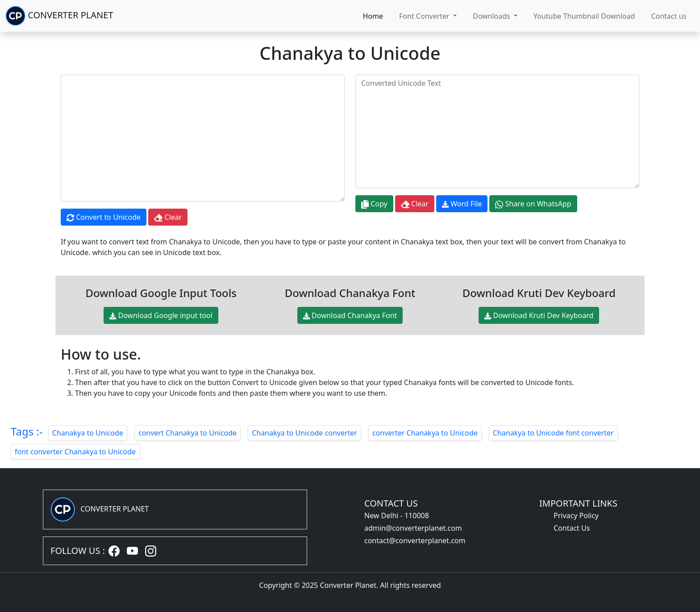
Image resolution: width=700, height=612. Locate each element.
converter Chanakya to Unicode (425, 433)
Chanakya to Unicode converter (304, 433)
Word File (462, 204)
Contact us (669, 16)
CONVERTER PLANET (59, 16)
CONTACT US (391, 503)
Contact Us (572, 528)
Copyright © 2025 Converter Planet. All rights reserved (350, 585)
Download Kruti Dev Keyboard (539, 315)
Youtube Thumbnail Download (584, 16)
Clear (168, 217)
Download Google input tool (161, 315)
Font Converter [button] (425, 16)
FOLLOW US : (78, 551)
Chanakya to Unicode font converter (553, 433)
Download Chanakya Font (350, 315)
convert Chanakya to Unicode (187, 433)
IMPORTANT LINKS (578, 503)
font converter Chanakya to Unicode (75, 452)
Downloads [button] (492, 16)
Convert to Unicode (104, 217)
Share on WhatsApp (533, 204)
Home (373, 16)
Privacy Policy (576, 516)
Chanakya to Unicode (88, 433)
